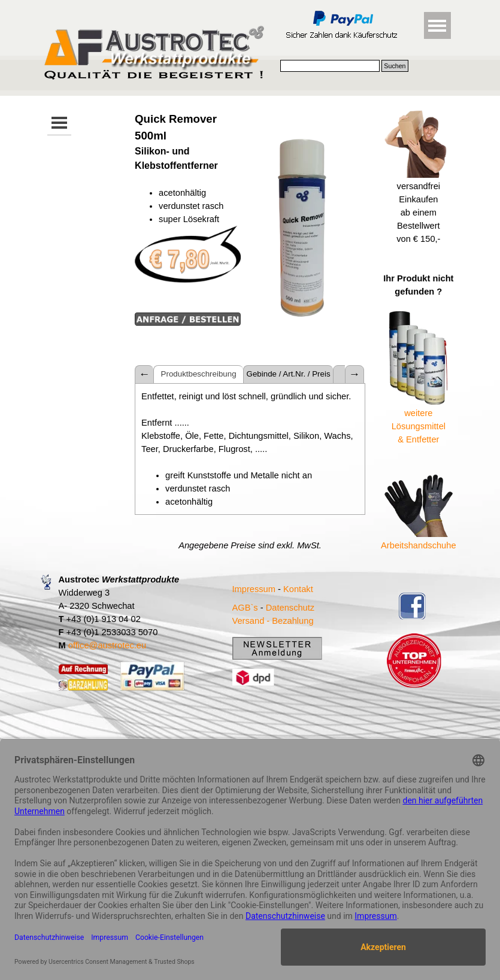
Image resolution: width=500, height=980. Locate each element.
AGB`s (245, 608)
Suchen (395, 66)
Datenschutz (290, 608)
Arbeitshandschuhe (418, 545)
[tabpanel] (188, 226)
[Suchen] (330, 66)
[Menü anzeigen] (437, 25)
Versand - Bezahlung (273, 621)
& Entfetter (418, 439)
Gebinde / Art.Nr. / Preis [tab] (289, 374)
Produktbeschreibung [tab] (199, 374)
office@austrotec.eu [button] (107, 645)
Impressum (254, 589)
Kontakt (298, 589)
